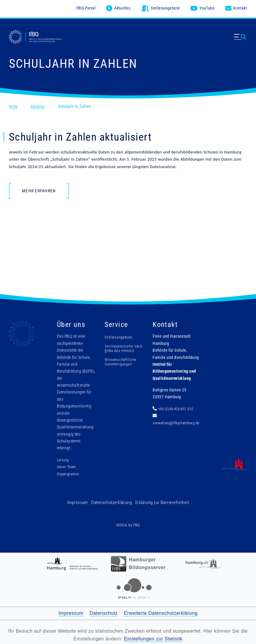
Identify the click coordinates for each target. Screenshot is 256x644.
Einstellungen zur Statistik (153, 637)
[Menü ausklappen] (241, 41)
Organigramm (68, 473)
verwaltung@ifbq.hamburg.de (175, 422)
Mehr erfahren (39, 190)
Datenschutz (104, 612)
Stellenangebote (117, 336)
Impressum (81, 501)
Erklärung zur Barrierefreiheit (160, 501)
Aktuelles (41, 105)
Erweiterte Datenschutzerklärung (161, 612)
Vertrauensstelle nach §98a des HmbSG (117, 349)
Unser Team (66, 465)
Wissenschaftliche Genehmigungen (119, 365)
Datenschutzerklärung (113, 501)
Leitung (62, 459)
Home (14, 105)
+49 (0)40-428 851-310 (175, 408)
